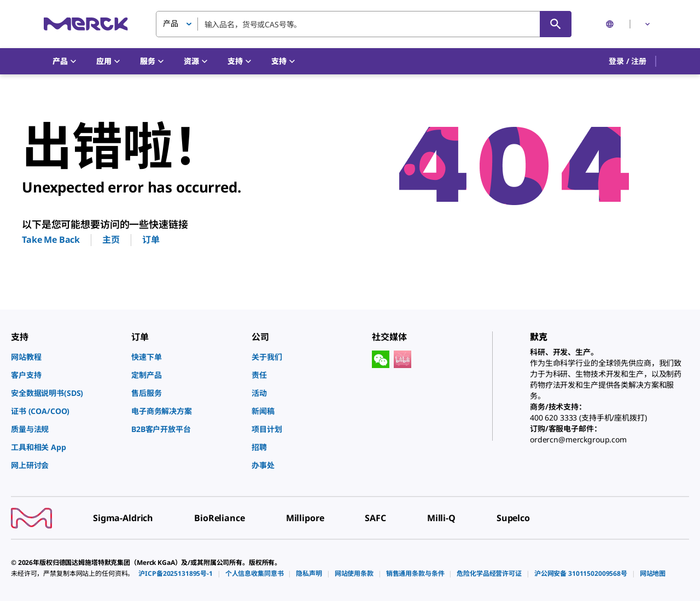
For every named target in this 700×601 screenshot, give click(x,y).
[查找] (556, 24)
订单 (151, 240)
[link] (66, 357)
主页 (111, 240)
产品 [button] (171, 23)
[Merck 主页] (86, 24)
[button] (628, 61)
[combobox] (364, 24)
